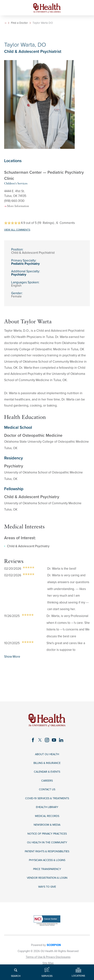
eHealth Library (47, 813)
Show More (12, 657)
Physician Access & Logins (47, 870)
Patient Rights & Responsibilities (47, 861)
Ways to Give (47, 899)
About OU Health (47, 756)
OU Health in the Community (47, 851)
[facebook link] (31, 741)
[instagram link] (47, 741)
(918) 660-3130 (14, 201)
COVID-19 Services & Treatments (47, 804)
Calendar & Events (47, 775)
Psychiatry (19, 275)
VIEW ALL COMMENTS (17, 231)
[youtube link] (55, 741)
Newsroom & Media (47, 832)
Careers (47, 785)
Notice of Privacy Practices (47, 842)
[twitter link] (39, 741)
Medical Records (47, 823)
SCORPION (54, 957)
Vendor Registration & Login (47, 889)
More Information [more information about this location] (22, 207)
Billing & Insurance (47, 766)
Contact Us (47, 794)
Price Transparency (47, 880)
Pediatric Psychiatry (25, 264)
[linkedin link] (63, 741)
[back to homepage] (6, 23)
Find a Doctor (20, 23)
